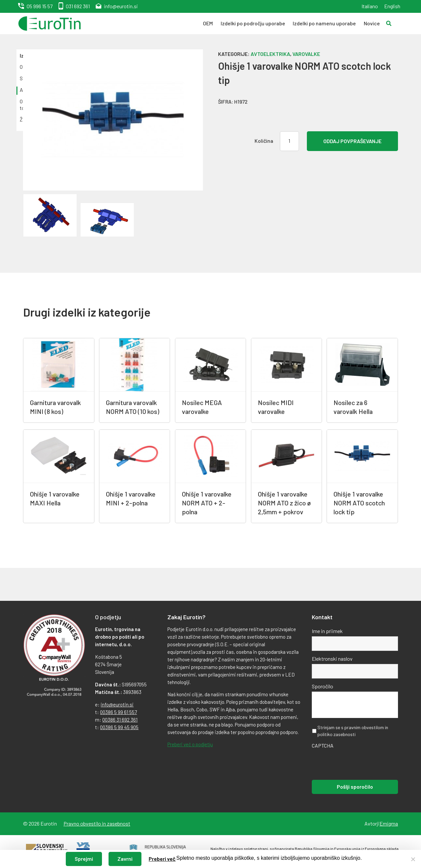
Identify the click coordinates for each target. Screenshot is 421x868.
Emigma (389, 823)
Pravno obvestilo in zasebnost (97, 823)
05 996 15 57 (40, 6)
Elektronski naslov (332, 659)
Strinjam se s (353, 731)
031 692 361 (78, 6)
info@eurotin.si (121, 6)
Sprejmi (84, 859)
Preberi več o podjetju (190, 744)
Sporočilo (322, 686)
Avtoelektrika (270, 54)
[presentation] (362, 764)
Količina (264, 141)
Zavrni (125, 859)
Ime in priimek (327, 631)
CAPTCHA (323, 745)
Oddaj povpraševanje (352, 141)
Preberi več (162, 859)
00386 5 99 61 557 (118, 712)
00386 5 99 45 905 (119, 727)
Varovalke (306, 54)
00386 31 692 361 (120, 720)
